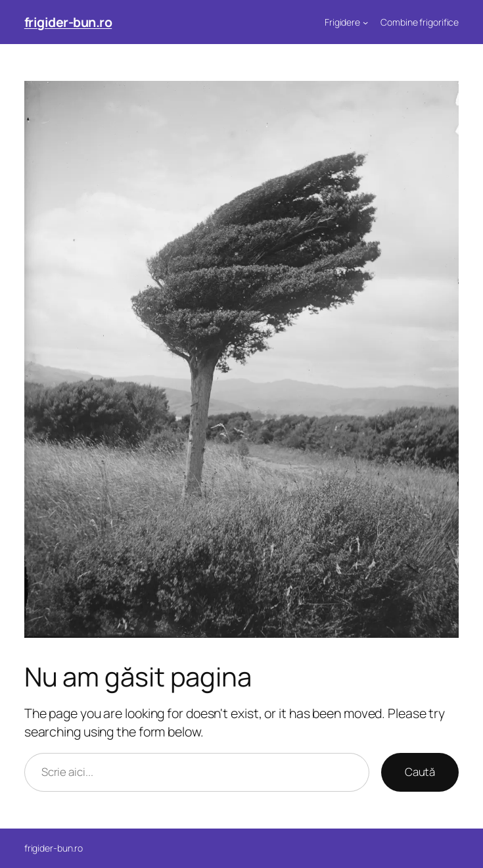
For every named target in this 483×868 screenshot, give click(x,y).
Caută (420, 772)
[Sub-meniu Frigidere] (365, 22)
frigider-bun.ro (68, 22)
